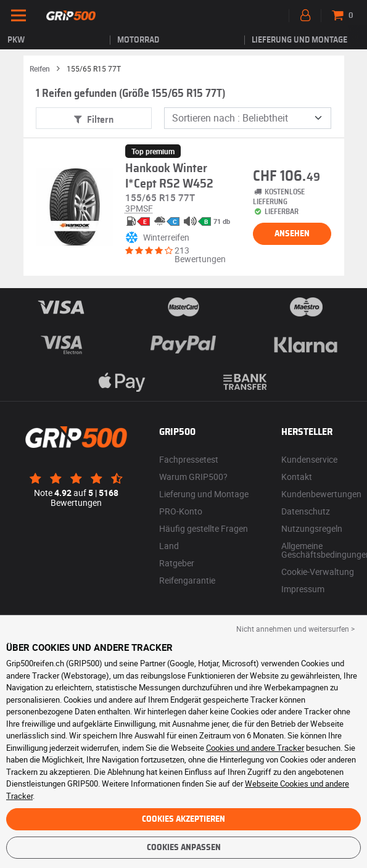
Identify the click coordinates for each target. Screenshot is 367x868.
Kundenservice (309, 459)
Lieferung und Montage (299, 40)
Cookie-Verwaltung (318, 572)
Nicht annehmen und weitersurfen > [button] (295, 629)
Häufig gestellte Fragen (204, 528)
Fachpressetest (189, 459)
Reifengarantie (187, 580)
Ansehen (292, 234)
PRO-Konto (181, 511)
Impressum (303, 589)
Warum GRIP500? (193, 477)
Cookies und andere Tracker (255, 748)
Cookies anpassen (184, 848)
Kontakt (297, 477)
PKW (16, 40)
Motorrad (138, 40)
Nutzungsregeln (312, 528)
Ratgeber (177, 563)
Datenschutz (306, 511)
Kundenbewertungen (321, 494)
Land (169, 546)
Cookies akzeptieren (183, 819)
